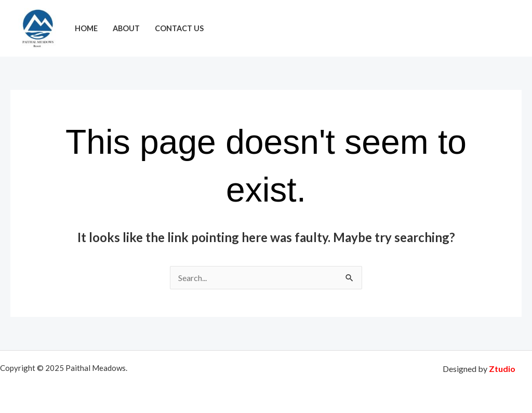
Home (86, 28)
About (126, 28)
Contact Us (179, 28)
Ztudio (502, 369)
